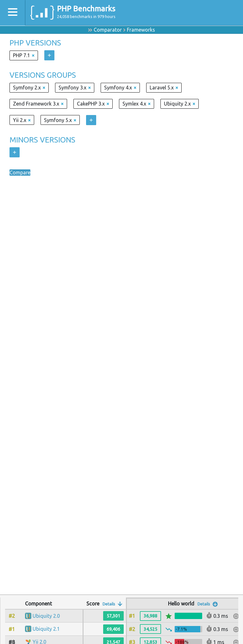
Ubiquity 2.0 (46, 616)
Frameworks (141, 30)
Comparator (108, 30)
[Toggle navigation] (13, 13)
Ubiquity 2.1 (46, 629)
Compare (20, 173)
